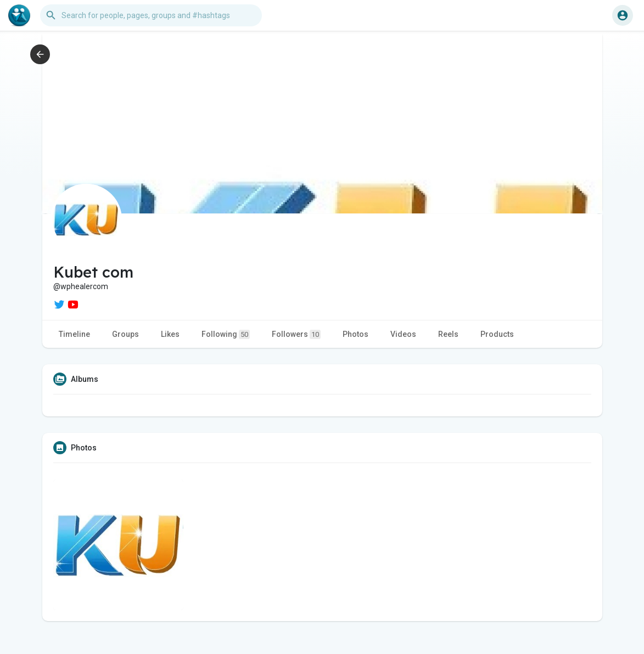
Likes (170, 334)
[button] (151, 15)
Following (226, 334)
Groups (125, 334)
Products (497, 334)
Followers (296, 334)
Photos (355, 334)
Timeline (74, 334)
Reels (448, 334)
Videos (403, 334)
